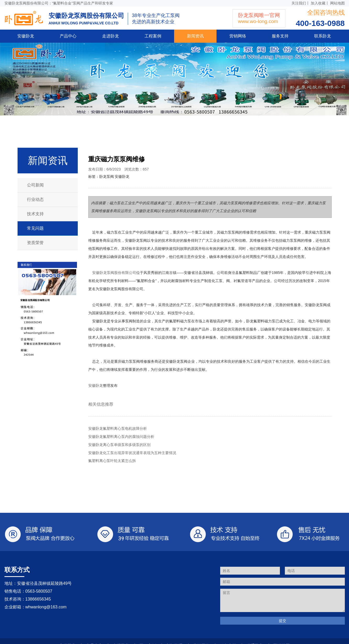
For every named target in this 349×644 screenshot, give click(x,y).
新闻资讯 (195, 36)
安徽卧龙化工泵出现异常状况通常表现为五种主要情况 (132, 453)
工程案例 (153, 36)
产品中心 (68, 36)
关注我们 (299, 3)
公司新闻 (35, 185)
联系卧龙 (323, 36)
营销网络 (238, 36)
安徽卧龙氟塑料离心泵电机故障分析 (118, 428)
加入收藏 (318, 3)
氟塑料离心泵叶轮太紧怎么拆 (112, 461)
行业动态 (35, 199)
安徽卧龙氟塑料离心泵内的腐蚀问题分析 (121, 437)
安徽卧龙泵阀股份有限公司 (114, 273)
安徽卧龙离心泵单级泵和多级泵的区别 (119, 445)
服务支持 (280, 36)
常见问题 (35, 228)
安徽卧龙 (26, 36)
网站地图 (337, 3)
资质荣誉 (35, 243)
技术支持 (35, 214)
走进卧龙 (110, 36)
